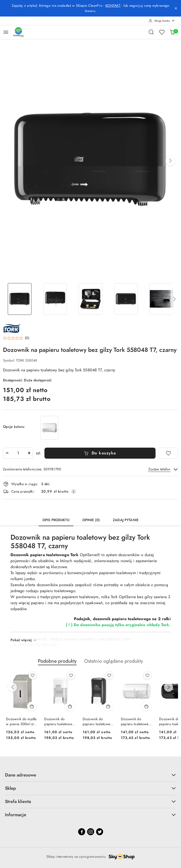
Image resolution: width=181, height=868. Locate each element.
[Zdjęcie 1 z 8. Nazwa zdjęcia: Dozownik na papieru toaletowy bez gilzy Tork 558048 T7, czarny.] (20, 299)
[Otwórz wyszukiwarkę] (151, 32)
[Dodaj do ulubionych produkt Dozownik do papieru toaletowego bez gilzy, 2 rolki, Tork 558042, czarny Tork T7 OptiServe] (109, 675)
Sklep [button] (90, 788)
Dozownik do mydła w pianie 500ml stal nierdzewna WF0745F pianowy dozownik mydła (21, 722)
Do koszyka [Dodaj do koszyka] (100, 453)
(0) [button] (27, 338)
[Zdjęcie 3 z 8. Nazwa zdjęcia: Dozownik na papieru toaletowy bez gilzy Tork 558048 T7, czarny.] (91, 299)
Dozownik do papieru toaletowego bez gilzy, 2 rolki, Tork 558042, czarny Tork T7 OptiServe (99, 722)
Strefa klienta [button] (90, 801)
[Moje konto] (162, 21)
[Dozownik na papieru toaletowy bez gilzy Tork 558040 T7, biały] (49, 428)
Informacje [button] (90, 815)
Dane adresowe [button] (90, 775)
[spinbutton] (18, 453)
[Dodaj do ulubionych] (168, 453)
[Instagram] (91, 832)
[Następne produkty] (169, 687)
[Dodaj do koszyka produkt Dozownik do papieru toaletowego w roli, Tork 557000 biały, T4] (147, 706)
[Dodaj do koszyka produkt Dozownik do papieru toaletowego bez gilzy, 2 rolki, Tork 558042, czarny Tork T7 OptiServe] (108, 706)
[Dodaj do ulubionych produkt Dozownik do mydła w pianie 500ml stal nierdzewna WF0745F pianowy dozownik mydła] (32, 675)
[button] (170, 161)
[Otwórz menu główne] (6, 32)
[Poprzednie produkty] (12, 687)
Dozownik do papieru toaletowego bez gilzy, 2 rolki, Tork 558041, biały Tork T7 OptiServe (60, 722)
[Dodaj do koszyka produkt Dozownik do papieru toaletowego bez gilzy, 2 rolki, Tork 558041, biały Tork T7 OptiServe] (70, 706)
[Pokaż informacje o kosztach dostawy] (74, 491)
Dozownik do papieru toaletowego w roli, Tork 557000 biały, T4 (137, 722)
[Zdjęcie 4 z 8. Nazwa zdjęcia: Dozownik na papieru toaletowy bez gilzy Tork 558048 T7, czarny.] (126, 299)
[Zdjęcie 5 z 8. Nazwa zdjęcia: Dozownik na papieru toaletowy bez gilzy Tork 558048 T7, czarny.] (161, 299)
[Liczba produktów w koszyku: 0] (172, 32)
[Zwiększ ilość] (29, 453)
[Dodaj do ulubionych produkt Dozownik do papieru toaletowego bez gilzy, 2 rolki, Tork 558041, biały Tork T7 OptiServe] (71, 675)
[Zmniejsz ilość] (7, 453)
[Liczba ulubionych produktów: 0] (162, 32)
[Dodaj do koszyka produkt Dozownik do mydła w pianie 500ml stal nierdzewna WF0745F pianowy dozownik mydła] (32, 706)
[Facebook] (82, 832)
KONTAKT (113, 6)
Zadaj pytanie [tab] (126, 520)
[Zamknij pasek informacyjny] (176, 8)
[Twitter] (100, 832)
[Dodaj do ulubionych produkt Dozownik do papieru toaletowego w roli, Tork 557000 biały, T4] (147, 675)
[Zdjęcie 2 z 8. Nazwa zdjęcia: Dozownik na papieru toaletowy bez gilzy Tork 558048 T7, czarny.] (55, 299)
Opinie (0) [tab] (91, 520)
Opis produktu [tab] (56, 520)
